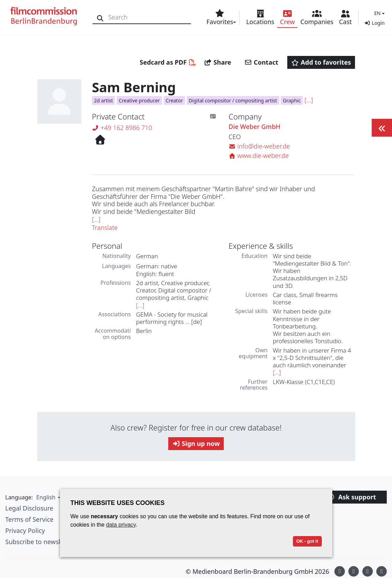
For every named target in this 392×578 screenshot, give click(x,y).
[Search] (100, 17)
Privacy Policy (25, 530)
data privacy (121, 525)
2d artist (103, 100)
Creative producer (139, 100)
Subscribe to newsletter (40, 542)
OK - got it (307, 541)
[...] (309, 100)
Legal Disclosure (29, 508)
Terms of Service (29, 519)
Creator (174, 100)
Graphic (292, 100)
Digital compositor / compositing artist (233, 100)
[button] (379, 13)
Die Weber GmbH (254, 127)
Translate (105, 227)
